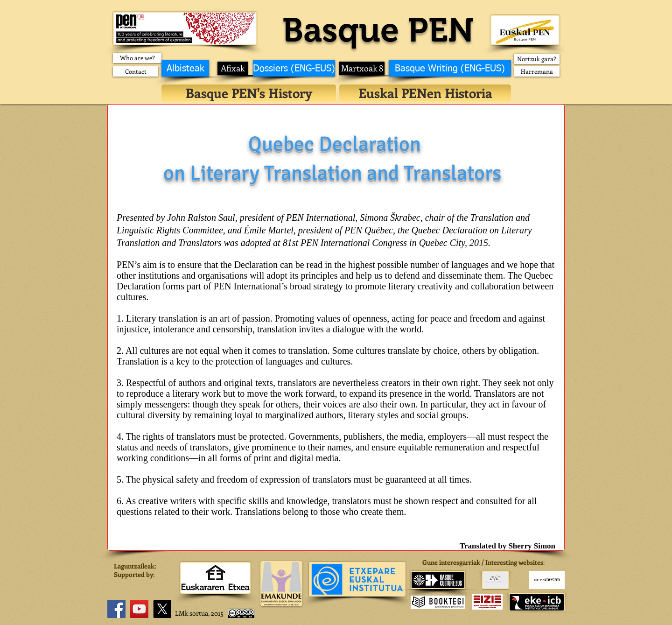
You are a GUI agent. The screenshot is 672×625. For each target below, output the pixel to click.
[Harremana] (537, 71)
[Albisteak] (185, 68)
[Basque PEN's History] (249, 93)
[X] (162, 609)
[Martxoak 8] (362, 68)
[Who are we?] (137, 58)
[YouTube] (139, 609)
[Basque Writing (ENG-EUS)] (450, 68)
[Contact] (136, 71)
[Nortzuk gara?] (537, 59)
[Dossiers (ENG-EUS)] (294, 68)
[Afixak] (233, 68)
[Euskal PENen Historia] (425, 93)
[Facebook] (116, 609)
